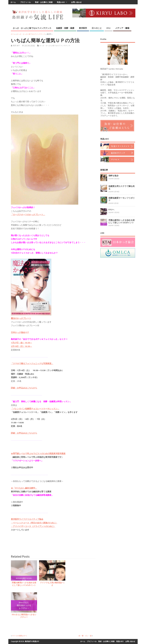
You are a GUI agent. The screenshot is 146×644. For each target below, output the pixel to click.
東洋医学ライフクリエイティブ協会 (27, 519)
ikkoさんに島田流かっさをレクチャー (24, 616)
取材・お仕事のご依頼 (44, 2)
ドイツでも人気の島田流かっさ (52, 584)
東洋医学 (83, 28)
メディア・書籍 (122, 28)
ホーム (13, 2)
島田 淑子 (16, 46)
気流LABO (61, 2)
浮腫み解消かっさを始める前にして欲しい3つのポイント (24, 584)
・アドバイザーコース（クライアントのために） (33, 526)
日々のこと (97, 28)
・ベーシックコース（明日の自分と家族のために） (34, 523)
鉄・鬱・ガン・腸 (85, 636)
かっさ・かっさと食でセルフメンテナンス (32, 28)
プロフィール (25, 2)
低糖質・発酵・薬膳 (65, 28)
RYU (108, 28)
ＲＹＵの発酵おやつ (20, 636)
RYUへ (111, 209)
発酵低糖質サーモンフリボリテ (122, 199)
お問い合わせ (76, 2)
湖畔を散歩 (113, 176)
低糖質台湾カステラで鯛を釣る (122, 187)
